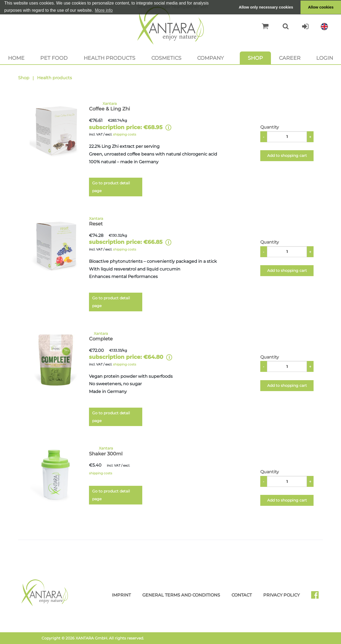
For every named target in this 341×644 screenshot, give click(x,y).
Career (290, 58)
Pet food (54, 58)
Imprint (121, 595)
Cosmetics (166, 58)
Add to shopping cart (287, 156)
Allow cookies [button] (321, 7)
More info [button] (104, 10)
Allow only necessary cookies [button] (266, 7)
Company (210, 58)
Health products (109, 58)
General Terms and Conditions (181, 595)
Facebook (317, 597)
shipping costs (125, 134)
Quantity (270, 127)
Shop (255, 58)
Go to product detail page (111, 187)
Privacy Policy (281, 595)
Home (16, 58)
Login (325, 58)
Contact (242, 595)
